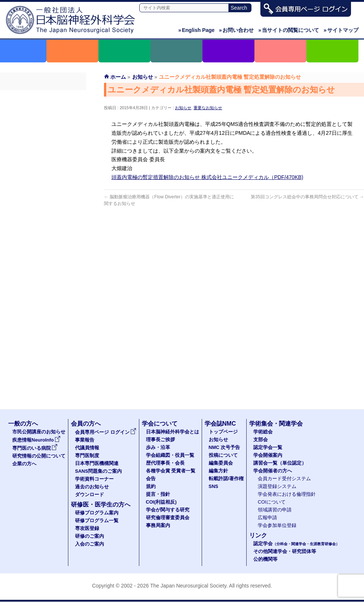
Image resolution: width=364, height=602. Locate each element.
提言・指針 (158, 494)
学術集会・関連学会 (276, 424)
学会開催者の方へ (273, 471)
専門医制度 (43, 137)
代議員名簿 (43, 124)
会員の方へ (86, 424)
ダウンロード (43, 204)
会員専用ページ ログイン (43, 97)
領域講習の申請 (275, 510)
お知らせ (183, 108)
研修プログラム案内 (97, 513)
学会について (160, 424)
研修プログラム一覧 (97, 521)
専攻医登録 (87, 528)
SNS (214, 487)
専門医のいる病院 (35, 448)
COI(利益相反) (161, 502)
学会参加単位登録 (277, 525)
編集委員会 (221, 463)
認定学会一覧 (268, 448)
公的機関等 (265, 559)
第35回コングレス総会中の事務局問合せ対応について (307, 197)
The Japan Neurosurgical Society (188, 586)
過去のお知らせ (43, 191)
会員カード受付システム (284, 479)
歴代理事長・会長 (165, 463)
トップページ (223, 432)
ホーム (118, 77)
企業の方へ (24, 464)
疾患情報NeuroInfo (36, 440)
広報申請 (267, 518)
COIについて (272, 502)
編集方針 (218, 471)
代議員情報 (87, 448)
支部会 (261, 440)
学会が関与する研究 (168, 510)
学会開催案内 (268, 455)
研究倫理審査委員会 (168, 518)
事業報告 (43, 110)
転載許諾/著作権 (226, 479)
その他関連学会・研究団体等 (285, 551)
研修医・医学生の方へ (101, 505)
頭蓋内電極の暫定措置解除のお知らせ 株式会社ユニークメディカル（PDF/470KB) (207, 177)
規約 (151, 487)
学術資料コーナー (43, 177)
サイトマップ (341, 30)
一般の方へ (23, 424)
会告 (151, 479)
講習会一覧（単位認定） (280, 463)
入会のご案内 (90, 544)
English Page (196, 30)
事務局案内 (158, 525)
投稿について (223, 455)
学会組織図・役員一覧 (170, 455)
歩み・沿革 (158, 448)
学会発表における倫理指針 (287, 494)
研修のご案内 (90, 536)
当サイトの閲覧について (289, 30)
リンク (258, 535)
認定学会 (296, 544)
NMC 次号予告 (224, 448)
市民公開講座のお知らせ (39, 432)
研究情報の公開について (39, 456)
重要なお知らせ (208, 108)
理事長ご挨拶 (160, 440)
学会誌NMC (220, 424)
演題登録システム (277, 487)
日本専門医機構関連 (43, 150)
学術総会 (263, 432)
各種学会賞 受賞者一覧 (171, 471)
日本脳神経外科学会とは (173, 432)
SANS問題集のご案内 (43, 164)
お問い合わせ (237, 30)
